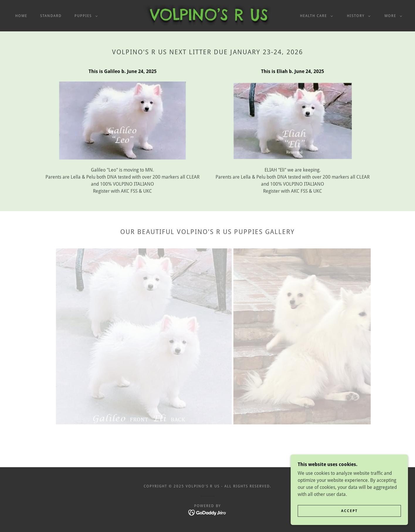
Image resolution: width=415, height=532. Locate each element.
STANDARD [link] (51, 16)
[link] (207, 15)
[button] (85, 16)
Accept (349, 511)
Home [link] (21, 16)
